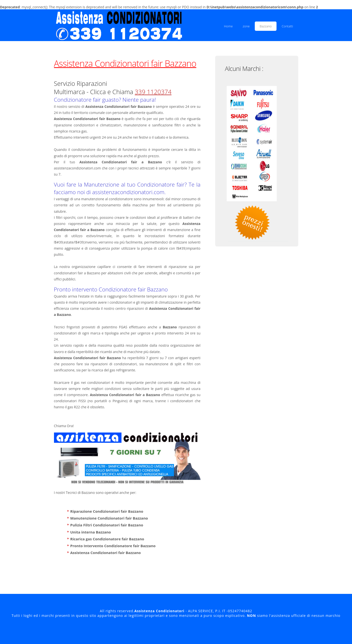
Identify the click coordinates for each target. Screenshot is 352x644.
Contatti (287, 26)
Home (228, 26)
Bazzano (266, 26)
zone (246, 26)
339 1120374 (153, 92)
